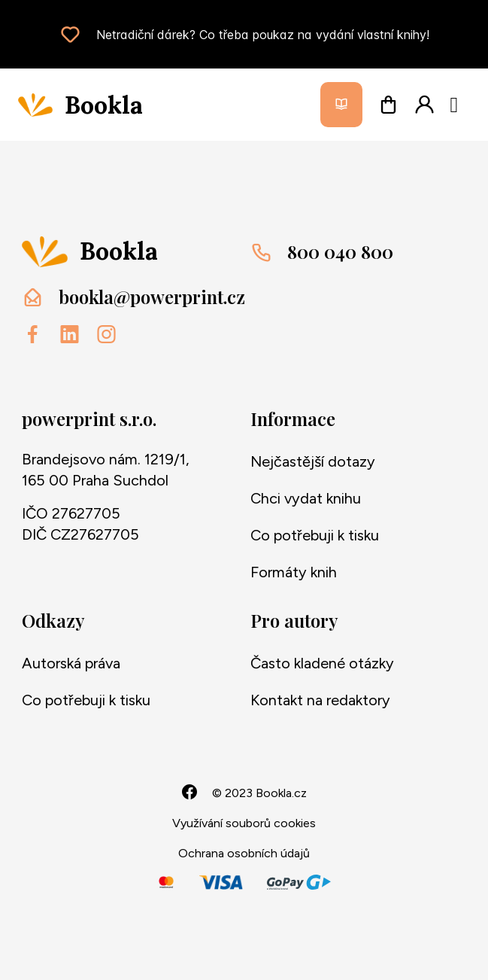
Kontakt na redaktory (320, 700)
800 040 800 (340, 251)
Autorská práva (71, 663)
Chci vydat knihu (306, 498)
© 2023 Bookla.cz (259, 793)
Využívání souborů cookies (244, 823)
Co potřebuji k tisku (315, 535)
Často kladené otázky (322, 663)
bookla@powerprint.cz (152, 297)
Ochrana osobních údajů (244, 853)
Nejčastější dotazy (313, 461)
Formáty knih (294, 572)
